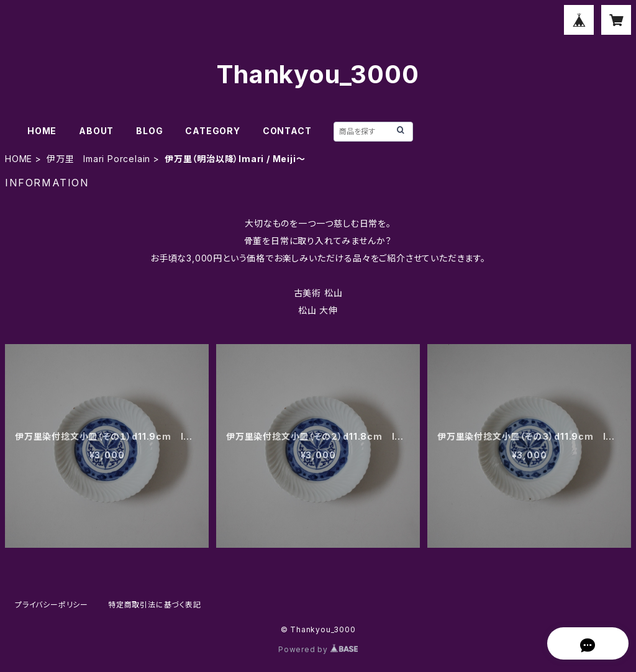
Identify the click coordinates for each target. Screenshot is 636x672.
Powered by (318, 649)
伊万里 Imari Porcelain (98, 159)
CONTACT (287, 131)
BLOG (149, 131)
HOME (42, 131)
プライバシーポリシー (52, 605)
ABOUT (96, 131)
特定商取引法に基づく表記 (155, 605)
